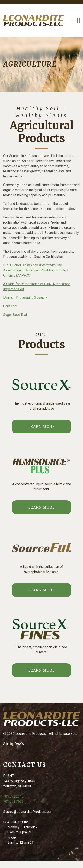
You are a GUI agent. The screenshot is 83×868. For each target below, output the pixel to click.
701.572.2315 (13, 796)
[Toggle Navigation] (79, 21)
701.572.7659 (13, 801)
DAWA (19, 744)
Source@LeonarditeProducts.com (28, 812)
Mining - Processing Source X (25, 298)
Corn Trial (10, 306)
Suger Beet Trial (15, 315)
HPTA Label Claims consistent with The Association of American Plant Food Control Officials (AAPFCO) (36, 270)
